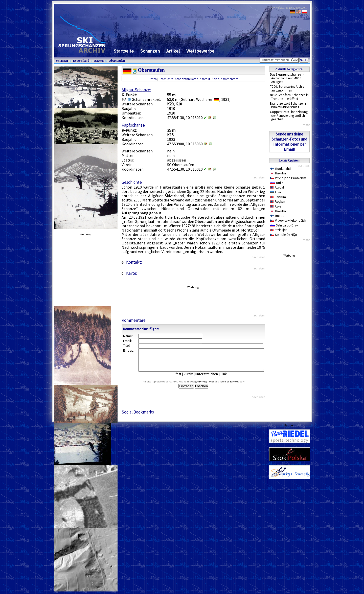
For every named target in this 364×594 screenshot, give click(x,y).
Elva (276, 192)
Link (227, 378)
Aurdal (277, 187)
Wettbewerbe (200, 51)
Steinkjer (278, 230)
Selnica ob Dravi (284, 225)
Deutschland (81, 61)
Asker (276, 206)
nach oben (258, 177)
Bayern (99, 61)
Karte (215, 79)
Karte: (129, 273)
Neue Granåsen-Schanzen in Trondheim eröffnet (289, 97)
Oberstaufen (117, 61)
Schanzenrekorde (186, 79)
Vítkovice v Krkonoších (288, 221)
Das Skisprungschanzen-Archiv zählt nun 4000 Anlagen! (287, 78)
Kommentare (229, 79)
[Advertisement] (289, 335)
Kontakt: (132, 262)
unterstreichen (210, 378)
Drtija (277, 183)
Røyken (278, 202)
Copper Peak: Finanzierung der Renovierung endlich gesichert (289, 116)
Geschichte (166, 79)
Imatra (277, 216)
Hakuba (278, 173)
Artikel (173, 51)
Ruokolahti (280, 169)
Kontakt (205, 79)
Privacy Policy (213, 386)
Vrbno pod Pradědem (288, 178)
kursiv (192, 378)
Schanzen (150, 51)
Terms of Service (234, 386)
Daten (153, 79)
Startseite (124, 51)
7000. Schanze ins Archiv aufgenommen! (287, 88)
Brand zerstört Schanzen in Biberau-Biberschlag (289, 105)
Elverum (278, 197)
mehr (306, 125)
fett (182, 378)
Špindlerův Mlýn (284, 235)
